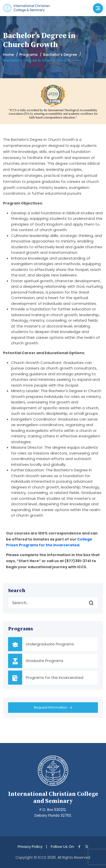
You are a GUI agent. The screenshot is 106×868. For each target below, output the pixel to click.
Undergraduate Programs (50, 644)
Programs (29, 55)
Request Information (53, 708)
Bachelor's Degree (60, 55)
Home (8, 55)
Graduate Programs (45, 661)
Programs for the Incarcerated (55, 677)
